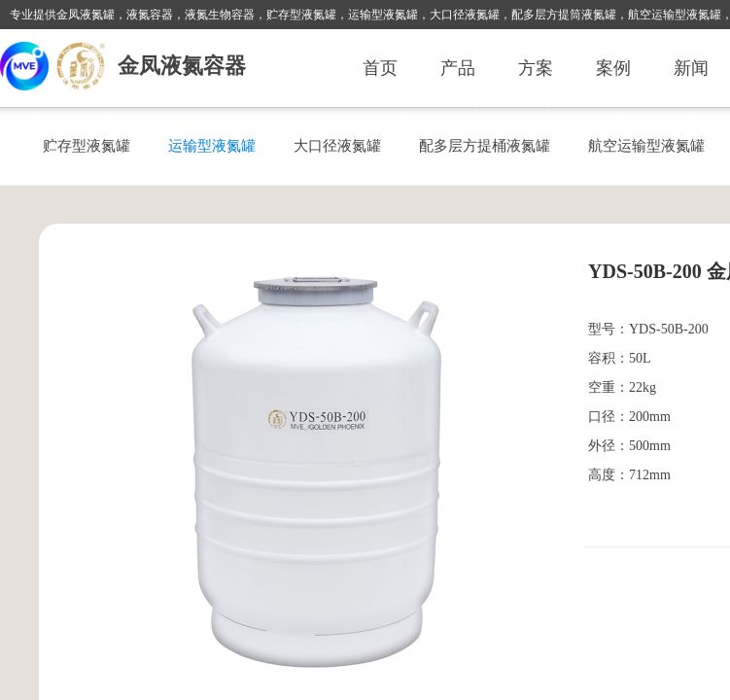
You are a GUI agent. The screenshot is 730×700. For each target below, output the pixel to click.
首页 (380, 68)
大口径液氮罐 (337, 145)
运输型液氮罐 (212, 145)
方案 (536, 68)
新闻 (691, 68)
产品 (458, 68)
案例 (613, 68)
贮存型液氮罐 (87, 145)
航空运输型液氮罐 (646, 145)
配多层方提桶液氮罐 (485, 145)
